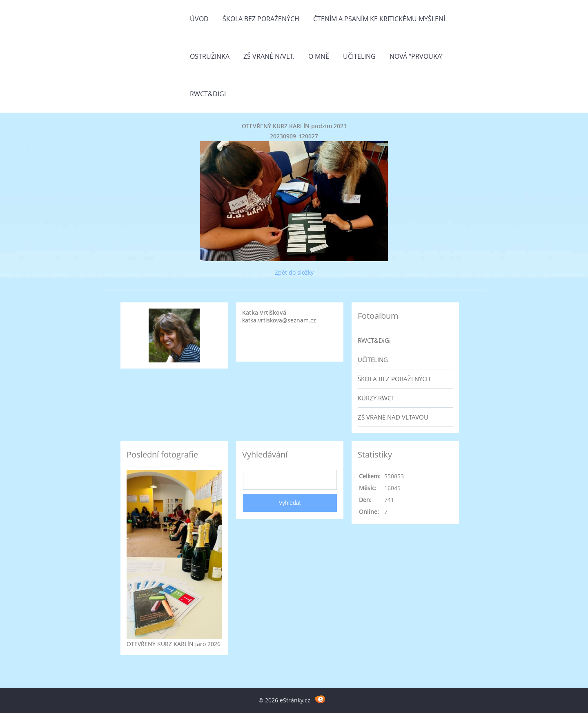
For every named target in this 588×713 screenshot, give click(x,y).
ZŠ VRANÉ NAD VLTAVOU (393, 417)
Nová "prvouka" (416, 56)
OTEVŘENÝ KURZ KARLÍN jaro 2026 (174, 644)
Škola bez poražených (261, 19)
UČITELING (373, 360)
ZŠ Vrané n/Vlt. (269, 56)
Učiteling (359, 56)
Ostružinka (210, 56)
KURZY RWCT (376, 398)
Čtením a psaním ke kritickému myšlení (379, 19)
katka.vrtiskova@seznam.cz (279, 320)
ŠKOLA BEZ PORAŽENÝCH (394, 379)
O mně (319, 56)
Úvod (199, 19)
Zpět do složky (294, 272)
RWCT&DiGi (208, 94)
